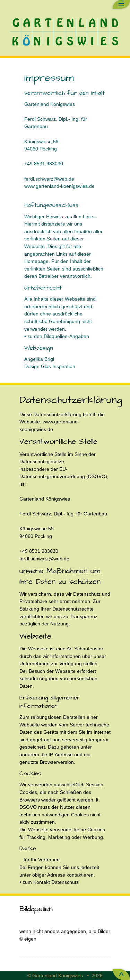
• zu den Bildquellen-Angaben (57, 336)
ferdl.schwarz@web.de (49, 179)
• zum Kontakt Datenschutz (49, 882)
